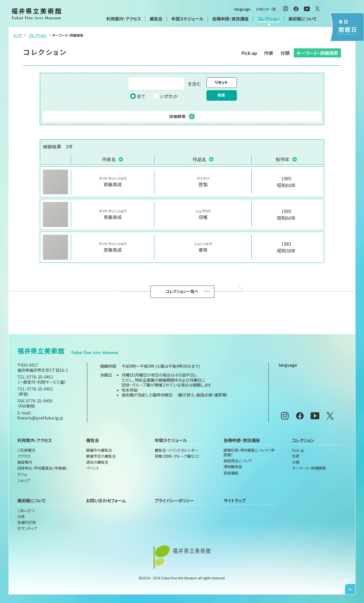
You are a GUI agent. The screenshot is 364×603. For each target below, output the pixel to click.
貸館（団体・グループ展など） (177, 456)
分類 (285, 53)
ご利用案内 (26, 450)
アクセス (24, 456)
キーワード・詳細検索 (317, 53)
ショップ (24, 480)
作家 (269, 53)
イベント (93, 468)
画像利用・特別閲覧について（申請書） (249, 453)
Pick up (249, 53)
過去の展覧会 (97, 462)
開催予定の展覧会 (101, 456)
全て (138, 96)
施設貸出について (238, 461)
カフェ (22, 474)
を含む (164, 84)
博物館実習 (233, 467)
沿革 (21, 517)
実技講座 (231, 473)
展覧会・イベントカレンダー (176, 450)
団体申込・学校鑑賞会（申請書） (43, 468)
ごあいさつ (26, 511)
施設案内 (25, 462)
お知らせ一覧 (266, 9)
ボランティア (27, 528)
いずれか (166, 96)
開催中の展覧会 (99, 450)
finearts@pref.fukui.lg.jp (40, 418)
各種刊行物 (27, 523)
